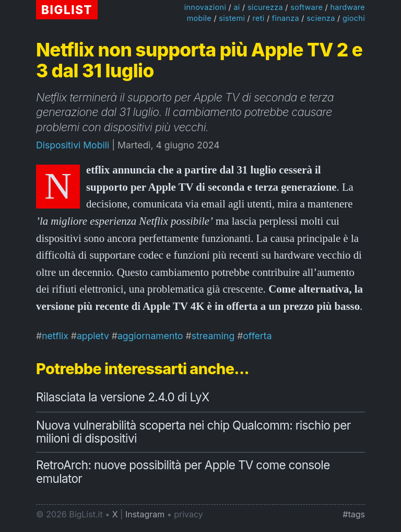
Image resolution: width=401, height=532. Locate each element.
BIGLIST (67, 10)
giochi (354, 18)
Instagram (145, 514)
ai (237, 7)
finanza (286, 18)
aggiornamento (150, 336)
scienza (321, 18)
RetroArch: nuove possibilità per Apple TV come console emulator (183, 472)
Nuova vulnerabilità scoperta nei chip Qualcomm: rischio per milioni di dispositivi (193, 432)
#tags (354, 514)
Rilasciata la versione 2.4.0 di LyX (123, 397)
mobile (199, 18)
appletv (93, 336)
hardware (347, 7)
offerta (257, 336)
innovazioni (205, 7)
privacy (188, 514)
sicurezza (265, 7)
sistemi (232, 18)
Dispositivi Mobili (73, 145)
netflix (55, 336)
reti (258, 18)
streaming (213, 336)
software (306, 7)
